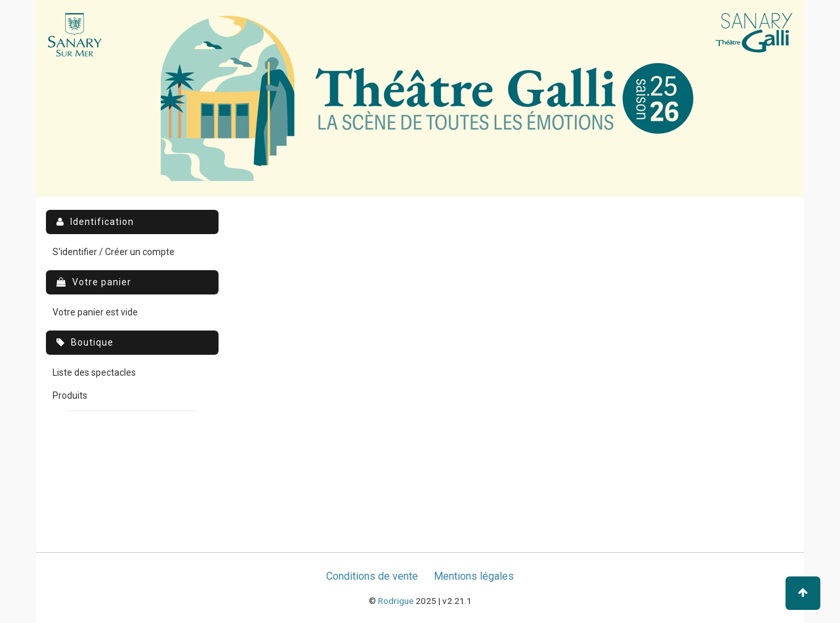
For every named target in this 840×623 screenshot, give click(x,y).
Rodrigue (396, 601)
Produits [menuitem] (70, 395)
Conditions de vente (372, 576)
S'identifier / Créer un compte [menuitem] (114, 252)
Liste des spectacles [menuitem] (94, 372)
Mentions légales (474, 576)
